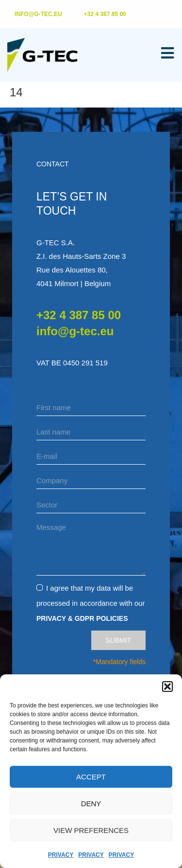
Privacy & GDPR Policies (82, 618)
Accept (91, 777)
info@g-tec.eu (75, 331)
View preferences (91, 830)
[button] (167, 687)
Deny (91, 804)
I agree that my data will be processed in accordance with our (91, 603)
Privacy (61, 855)
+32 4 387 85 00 (79, 315)
